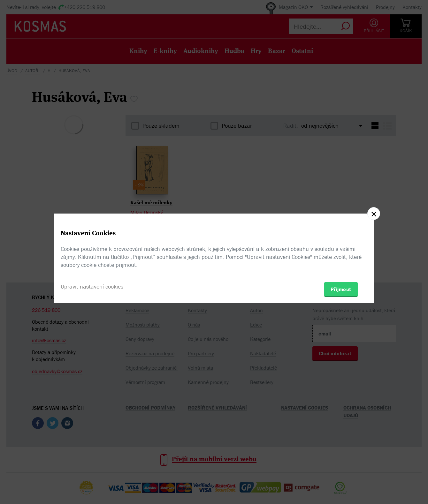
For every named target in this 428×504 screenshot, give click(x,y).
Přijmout (341, 289)
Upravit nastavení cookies (92, 286)
